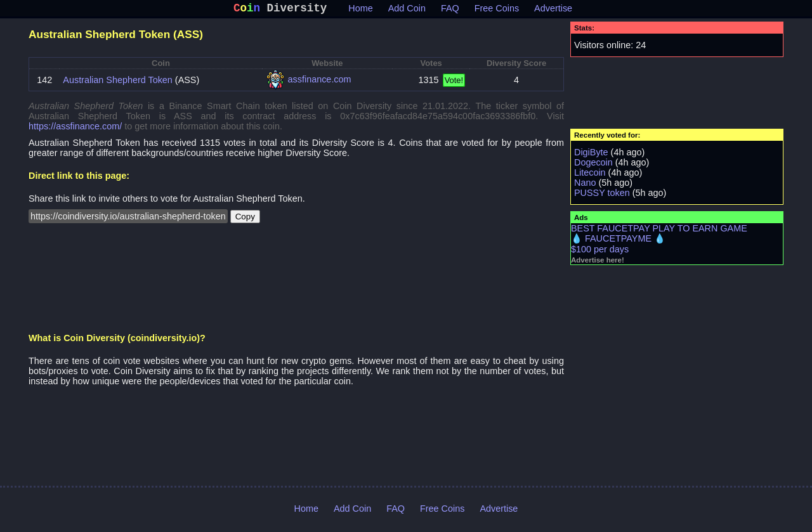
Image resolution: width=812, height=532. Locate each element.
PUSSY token (602, 195)
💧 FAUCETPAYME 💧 (618, 241)
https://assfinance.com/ (75, 129)
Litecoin (590, 175)
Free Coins (497, 11)
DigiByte (591, 155)
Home (360, 11)
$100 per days (600, 252)
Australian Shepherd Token (118, 82)
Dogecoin (593, 165)
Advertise (553, 11)
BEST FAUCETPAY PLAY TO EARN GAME (659, 231)
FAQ (450, 11)
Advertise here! (598, 263)
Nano (585, 185)
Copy (245, 219)
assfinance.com (320, 82)
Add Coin (407, 11)
